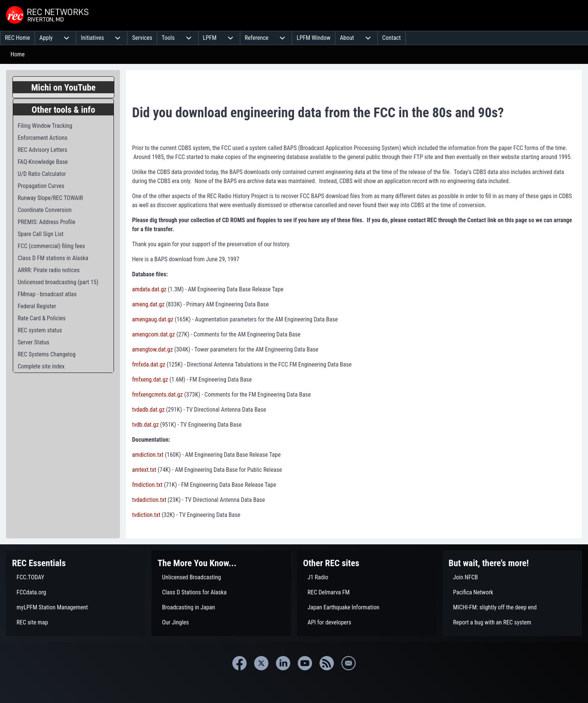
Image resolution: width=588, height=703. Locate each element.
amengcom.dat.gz (153, 334)
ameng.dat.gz (148, 304)
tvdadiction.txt (149, 500)
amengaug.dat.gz (153, 319)
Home (18, 54)
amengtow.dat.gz (152, 349)
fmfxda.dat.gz (149, 364)
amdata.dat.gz (149, 289)
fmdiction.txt (147, 485)
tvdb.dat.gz (145, 425)
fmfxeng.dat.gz (150, 380)
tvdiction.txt (146, 515)
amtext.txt (144, 470)
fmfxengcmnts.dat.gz (157, 395)
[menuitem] (17, 38)
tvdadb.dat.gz (148, 410)
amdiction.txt (148, 455)
